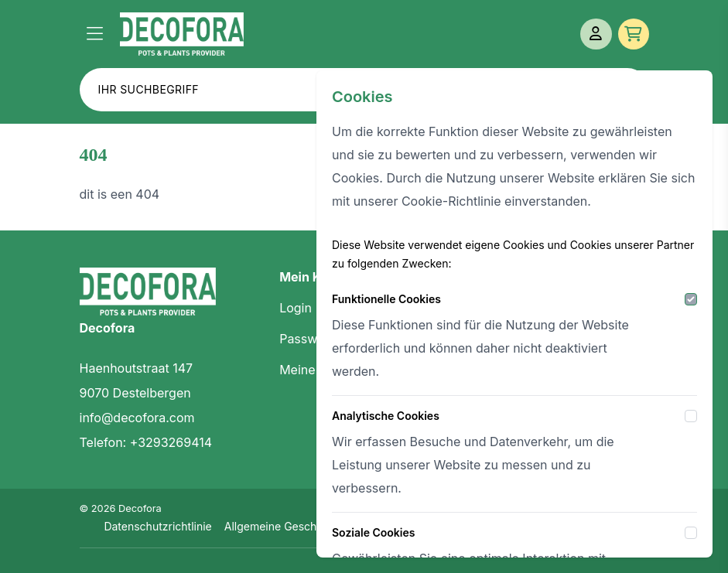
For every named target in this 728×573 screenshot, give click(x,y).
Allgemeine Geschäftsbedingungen (314, 526)
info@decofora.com (137, 418)
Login (296, 308)
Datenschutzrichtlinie (157, 526)
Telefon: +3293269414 (146, 442)
